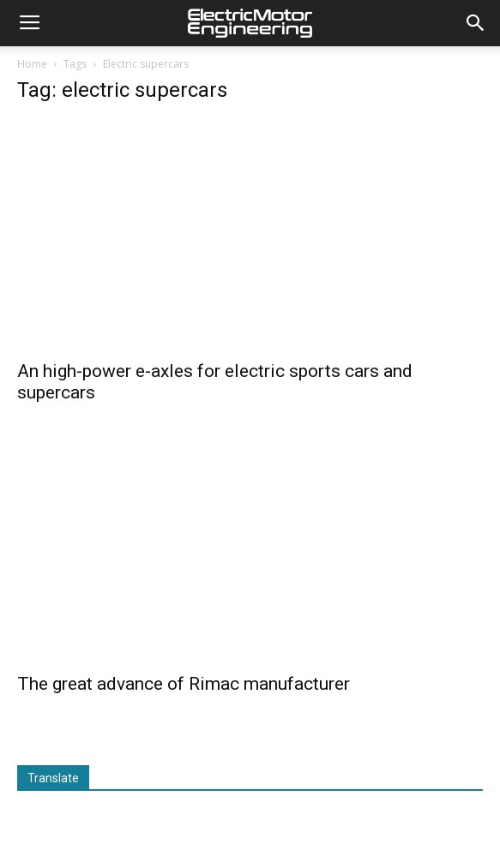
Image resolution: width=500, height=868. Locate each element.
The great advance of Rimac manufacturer (184, 684)
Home (32, 64)
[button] (476, 23)
